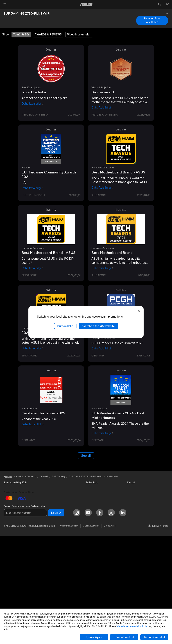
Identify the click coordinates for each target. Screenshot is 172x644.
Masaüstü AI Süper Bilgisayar (60, 550)
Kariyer (131, 564)
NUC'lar (8, 570)
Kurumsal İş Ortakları (138, 520)
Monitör (8, 543)
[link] (86, 4)
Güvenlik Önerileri (95, 569)
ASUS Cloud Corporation (141, 537)
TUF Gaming (58, 476)
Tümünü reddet (124, 637)
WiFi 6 (47, 526)
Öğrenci (8, 526)
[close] (139, 311)
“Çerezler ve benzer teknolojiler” (132, 626)
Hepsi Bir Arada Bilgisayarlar (19, 559)
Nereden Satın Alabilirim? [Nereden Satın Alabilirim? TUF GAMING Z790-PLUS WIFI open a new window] (152, 21)
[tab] (21, 35)
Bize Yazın (91, 558)
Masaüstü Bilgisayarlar (16, 564)
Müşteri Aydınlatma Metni (141, 547)
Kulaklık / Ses (51, 578)
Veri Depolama (52, 493)
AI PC (89, 510)
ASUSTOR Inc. (135, 531)
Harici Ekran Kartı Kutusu (57, 504)
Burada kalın (65, 326)
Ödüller (131, 499)
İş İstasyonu (10, 553)
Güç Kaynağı (51, 488)
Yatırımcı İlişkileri (136, 504)
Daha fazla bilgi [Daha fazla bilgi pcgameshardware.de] (103, 349)
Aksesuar (8, 532)
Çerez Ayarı (94, 637)
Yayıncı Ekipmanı (53, 583)
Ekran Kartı (10, 591)
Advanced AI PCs (95, 515)
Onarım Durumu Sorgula (99, 542)
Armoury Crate (94, 526)
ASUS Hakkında (136, 488)
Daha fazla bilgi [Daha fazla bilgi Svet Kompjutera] (33, 104)
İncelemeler (112, 476)
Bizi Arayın (92, 564)
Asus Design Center (96, 488)
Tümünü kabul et (154, 637)
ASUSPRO (92, 493)
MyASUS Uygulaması (97, 575)
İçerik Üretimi (11, 521)
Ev (5, 505)
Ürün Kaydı (92, 553)
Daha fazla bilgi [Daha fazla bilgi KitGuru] (33, 188)
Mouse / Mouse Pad (55, 572)
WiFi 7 (47, 521)
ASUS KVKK (134, 542)
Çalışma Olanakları (137, 558)
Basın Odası (133, 515)
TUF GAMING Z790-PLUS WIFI (27, 14)
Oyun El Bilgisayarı (13, 494)
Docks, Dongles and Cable (58, 588)
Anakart (8, 586)
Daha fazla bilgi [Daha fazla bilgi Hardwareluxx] (33, 424)
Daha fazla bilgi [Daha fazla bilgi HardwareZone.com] (103, 188)
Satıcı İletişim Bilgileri (97, 591)
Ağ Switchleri (51, 545)
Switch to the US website (98, 326)
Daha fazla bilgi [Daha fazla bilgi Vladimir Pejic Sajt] (103, 108)
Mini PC (8, 575)
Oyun (6, 515)
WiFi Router (50, 531)
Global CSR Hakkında (139, 510)
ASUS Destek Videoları (98, 580)
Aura (89, 531)
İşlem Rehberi (134, 553)
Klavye (48, 567)
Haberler (132, 493)
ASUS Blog (92, 504)
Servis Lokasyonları (96, 548)
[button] (5, 4)
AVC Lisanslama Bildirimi (99, 520)
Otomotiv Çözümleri (97, 499)
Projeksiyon (10, 548)
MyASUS (91, 585)
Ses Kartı (49, 510)
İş (4, 510)
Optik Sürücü (51, 499)
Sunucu (48, 556)
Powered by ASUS (137, 526)
